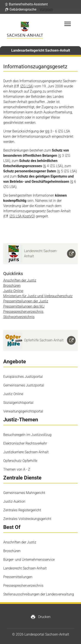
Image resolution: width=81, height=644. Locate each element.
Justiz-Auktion (14, 501)
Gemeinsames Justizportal (24, 385)
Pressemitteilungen (18, 577)
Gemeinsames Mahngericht (24, 493)
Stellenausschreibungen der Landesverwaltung (39, 594)
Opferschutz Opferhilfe (20, 461)
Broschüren (12, 286)
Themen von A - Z (17, 469)
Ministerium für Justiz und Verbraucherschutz (38, 296)
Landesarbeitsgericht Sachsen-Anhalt (41, 50)
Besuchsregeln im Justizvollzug (27, 435)
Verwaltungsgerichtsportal (23, 411)
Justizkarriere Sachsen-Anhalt (26, 452)
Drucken (40, 617)
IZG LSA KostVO (22, 216)
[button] (26, 4)
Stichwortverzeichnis (19, 317)
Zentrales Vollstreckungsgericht (27, 519)
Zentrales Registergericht (22, 510)
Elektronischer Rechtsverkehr (25, 443)
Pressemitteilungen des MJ (24, 306)
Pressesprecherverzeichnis (23, 312)
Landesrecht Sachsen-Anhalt (25, 568)
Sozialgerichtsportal (18, 403)
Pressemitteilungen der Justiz (26, 301)
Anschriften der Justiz (20, 280)
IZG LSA (26, 86)
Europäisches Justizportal (23, 377)
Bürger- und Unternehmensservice (29, 560)
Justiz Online (13, 291)
